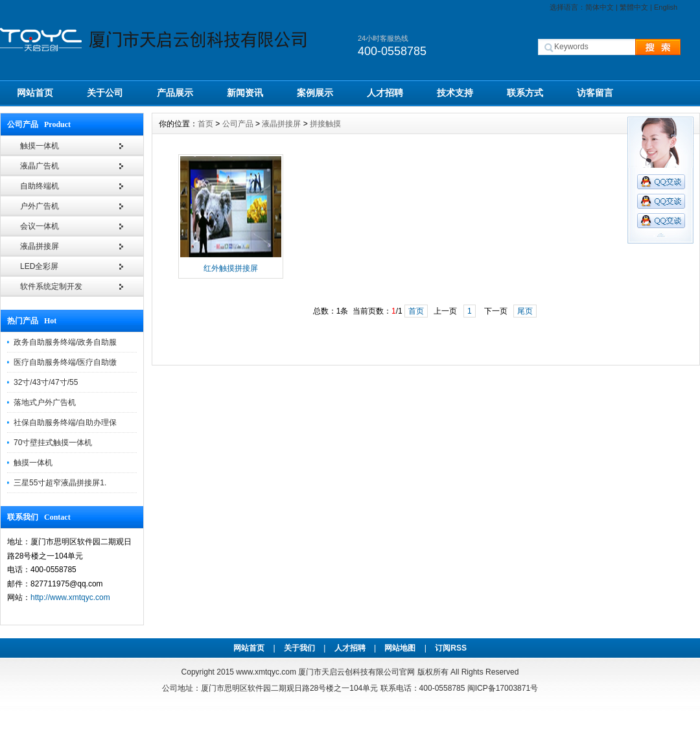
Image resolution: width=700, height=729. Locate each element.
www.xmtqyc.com (266, 672)
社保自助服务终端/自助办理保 (65, 422)
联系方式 (525, 93)
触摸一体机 (40, 146)
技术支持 (455, 93)
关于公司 (105, 93)
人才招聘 (385, 93)
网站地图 (400, 648)
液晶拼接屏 (40, 246)
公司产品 (238, 124)
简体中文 (600, 7)
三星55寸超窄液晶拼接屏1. (60, 483)
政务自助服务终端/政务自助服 (65, 342)
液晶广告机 (40, 166)
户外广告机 (40, 206)
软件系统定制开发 (51, 286)
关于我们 (299, 648)
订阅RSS (451, 648)
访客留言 (595, 93)
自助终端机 (40, 186)
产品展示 (175, 93)
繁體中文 (634, 7)
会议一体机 (40, 226)
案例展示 (315, 93)
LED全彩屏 (39, 266)
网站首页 (35, 93)
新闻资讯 (245, 93)
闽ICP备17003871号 (503, 688)
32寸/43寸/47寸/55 (46, 382)
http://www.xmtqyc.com (70, 597)
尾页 (525, 311)
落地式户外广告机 (45, 402)
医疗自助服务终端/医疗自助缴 (65, 362)
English (666, 7)
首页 (205, 124)
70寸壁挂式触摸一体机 (53, 443)
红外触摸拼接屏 (231, 268)
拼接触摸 (325, 124)
